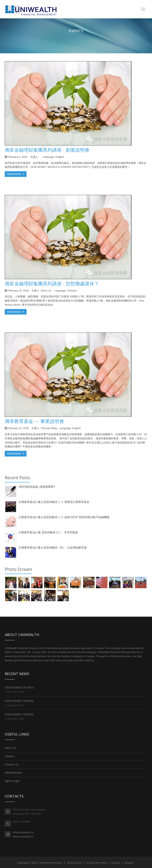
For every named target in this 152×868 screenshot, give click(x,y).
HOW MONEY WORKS (19, 688)
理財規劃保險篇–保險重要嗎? (37, 487)
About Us (10, 748)
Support (129, 863)
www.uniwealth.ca (23, 837)
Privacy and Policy (97, 863)
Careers (10, 756)
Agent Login (12, 781)
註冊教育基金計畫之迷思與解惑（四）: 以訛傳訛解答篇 (53, 548)
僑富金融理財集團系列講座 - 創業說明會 (47, 150)
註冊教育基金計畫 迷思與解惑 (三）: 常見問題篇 (48, 532)
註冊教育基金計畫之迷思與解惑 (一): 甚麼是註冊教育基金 (54, 502)
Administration (14, 773)
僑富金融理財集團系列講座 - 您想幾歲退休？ (52, 283)
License (116, 863)
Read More (16, 174)
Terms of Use (74, 863)
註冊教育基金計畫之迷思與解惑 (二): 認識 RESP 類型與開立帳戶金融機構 (64, 517)
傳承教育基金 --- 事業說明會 (34, 421)
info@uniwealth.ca (23, 832)
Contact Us (12, 765)
